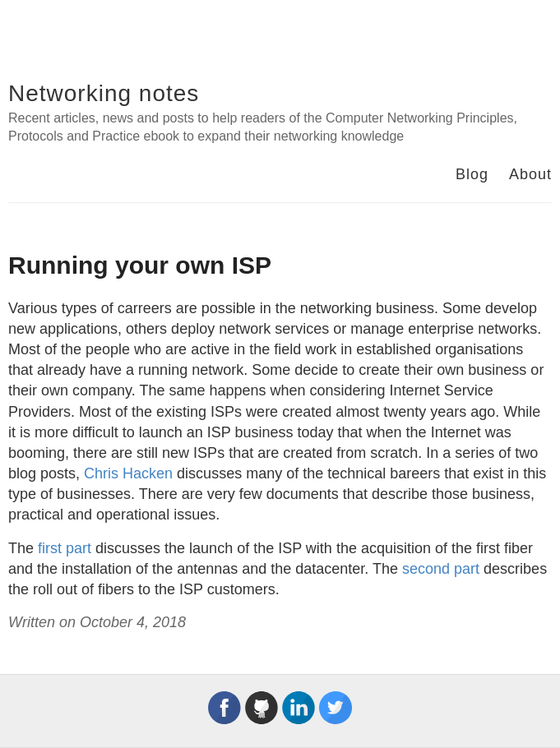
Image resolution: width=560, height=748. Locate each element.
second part (441, 569)
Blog (472, 174)
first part (65, 548)
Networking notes (104, 93)
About (530, 174)
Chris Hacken (128, 473)
